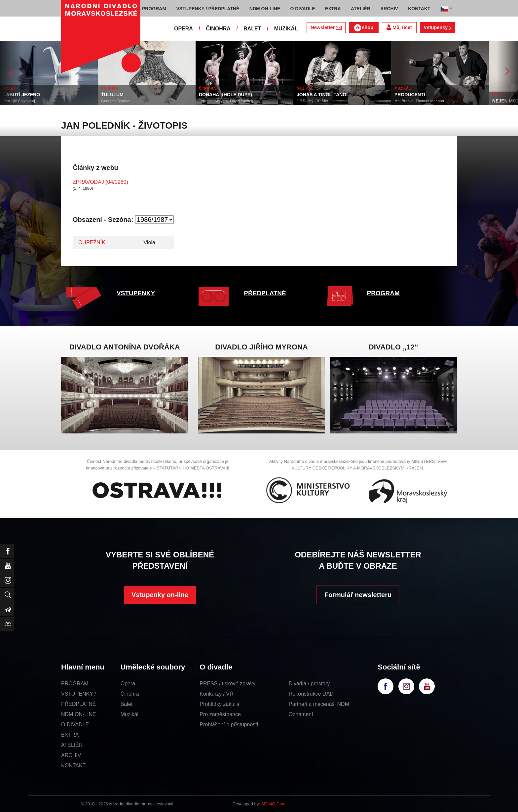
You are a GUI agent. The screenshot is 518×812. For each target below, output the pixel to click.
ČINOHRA (218, 29)
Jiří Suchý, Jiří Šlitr (312, 101)
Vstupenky (437, 27)
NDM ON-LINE (79, 714)
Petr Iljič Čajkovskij (19, 101)
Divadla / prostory (309, 684)
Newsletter (326, 27)
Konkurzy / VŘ (216, 694)
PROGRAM (383, 293)
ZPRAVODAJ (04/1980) (100, 182)
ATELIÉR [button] (361, 9)
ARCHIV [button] (389, 9)
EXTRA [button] (333, 9)
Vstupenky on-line (160, 595)
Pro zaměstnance (220, 714)
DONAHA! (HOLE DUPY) (225, 95)
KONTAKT (73, 766)
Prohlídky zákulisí (220, 704)
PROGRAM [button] (154, 9)
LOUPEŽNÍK (90, 243)
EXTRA (70, 735)
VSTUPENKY (136, 293)
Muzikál (129, 714)
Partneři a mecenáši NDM (319, 704)
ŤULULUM (112, 95)
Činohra (130, 694)
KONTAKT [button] (419, 9)
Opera (128, 684)
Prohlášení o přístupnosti (229, 725)
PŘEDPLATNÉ (265, 293)
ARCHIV (71, 755)
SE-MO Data (274, 804)
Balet (127, 704)
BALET (252, 29)
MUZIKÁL (286, 29)
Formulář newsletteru (358, 595)
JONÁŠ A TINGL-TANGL (323, 95)
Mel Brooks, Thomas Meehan (419, 101)
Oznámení (301, 714)
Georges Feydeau (116, 101)
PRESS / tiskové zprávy (227, 684)
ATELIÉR (72, 745)
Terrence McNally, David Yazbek (226, 101)
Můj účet (399, 27)
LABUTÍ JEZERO (22, 95)
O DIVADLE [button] (303, 9)
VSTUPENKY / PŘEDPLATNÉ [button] (208, 9)
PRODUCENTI (410, 95)
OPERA (184, 29)
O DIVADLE (75, 725)
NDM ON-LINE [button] (265, 9)
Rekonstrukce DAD (311, 694)
